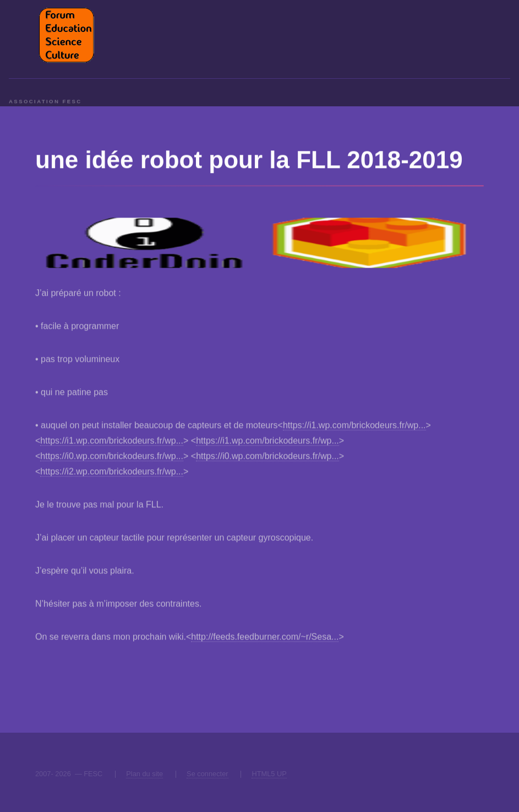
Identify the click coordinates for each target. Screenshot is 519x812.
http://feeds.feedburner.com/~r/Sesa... (265, 638)
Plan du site (144, 774)
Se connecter (207, 774)
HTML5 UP (269, 774)
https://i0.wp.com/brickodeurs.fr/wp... (112, 457)
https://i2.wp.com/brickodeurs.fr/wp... (112, 472)
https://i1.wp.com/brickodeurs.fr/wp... (354, 426)
